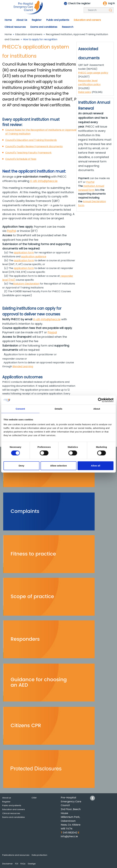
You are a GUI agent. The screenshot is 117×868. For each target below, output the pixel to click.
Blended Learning (23, 366)
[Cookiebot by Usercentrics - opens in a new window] (100, 400)
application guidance (34, 257)
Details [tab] (58, 409)
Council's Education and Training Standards (31, 140)
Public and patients (12, 805)
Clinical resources (11, 813)
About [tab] (97, 409)
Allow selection (58, 466)
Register (6, 802)
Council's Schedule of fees (21, 159)
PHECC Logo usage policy (93, 73)
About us (7, 798)
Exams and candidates (14, 817)
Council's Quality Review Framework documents (34, 146)
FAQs (23, 864)
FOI (17, 864)
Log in (111, 3)
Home (8, 34)
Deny (21, 466)
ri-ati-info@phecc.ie (44, 181)
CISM (34, 798)
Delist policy (85, 92)
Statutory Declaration (26, 284)
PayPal (11, 231)
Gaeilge (32, 864)
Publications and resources (16, 855)
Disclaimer (8, 864)
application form (24, 253)
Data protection (39, 855)
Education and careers (29, 34)
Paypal (52, 332)
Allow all (96, 466)
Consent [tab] (20, 409)
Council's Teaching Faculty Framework (28, 153)
